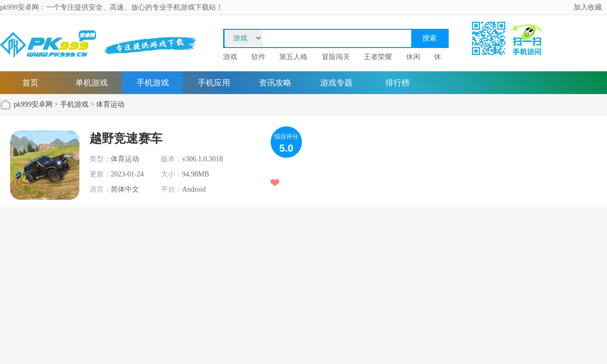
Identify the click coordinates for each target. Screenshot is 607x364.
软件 (258, 57)
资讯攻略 (275, 83)
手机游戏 (153, 83)
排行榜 (398, 83)
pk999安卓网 (33, 104)
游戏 (230, 57)
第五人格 (293, 57)
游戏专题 (336, 83)
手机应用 (214, 83)
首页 (30, 83)
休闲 (413, 57)
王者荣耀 (378, 57)
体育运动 (110, 104)
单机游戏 (92, 83)
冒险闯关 (336, 57)
